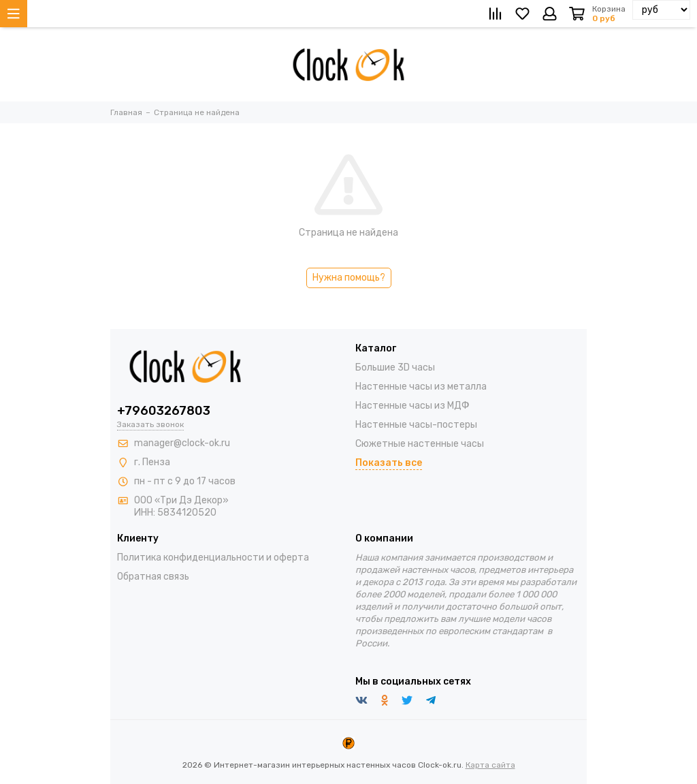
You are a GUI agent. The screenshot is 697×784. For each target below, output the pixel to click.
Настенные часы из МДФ (412, 406)
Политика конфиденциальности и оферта (213, 558)
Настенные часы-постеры (416, 425)
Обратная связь (153, 577)
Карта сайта (490, 765)
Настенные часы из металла (421, 387)
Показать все (389, 463)
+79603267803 (164, 411)
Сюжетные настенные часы (420, 444)
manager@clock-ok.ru (182, 443)
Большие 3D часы (395, 367)
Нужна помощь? (349, 278)
